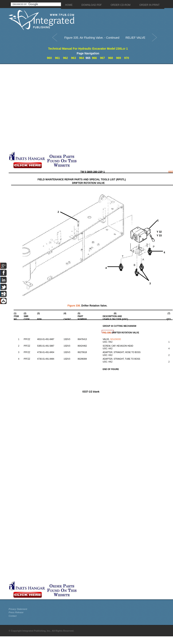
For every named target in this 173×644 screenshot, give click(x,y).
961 (57, 58)
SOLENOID (116, 339)
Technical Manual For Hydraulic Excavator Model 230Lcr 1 (88, 49)
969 (119, 58)
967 (102, 58)
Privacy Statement (18, 609)
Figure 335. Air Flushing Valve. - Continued (92, 38)
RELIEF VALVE (135, 38)
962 (65, 58)
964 (82, 58)
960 (49, 58)
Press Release (16, 612)
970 (127, 58)
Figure (75, 306)
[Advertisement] (48, 108)
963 (73, 58)
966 (94, 58)
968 (110, 58)
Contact (13, 616)
